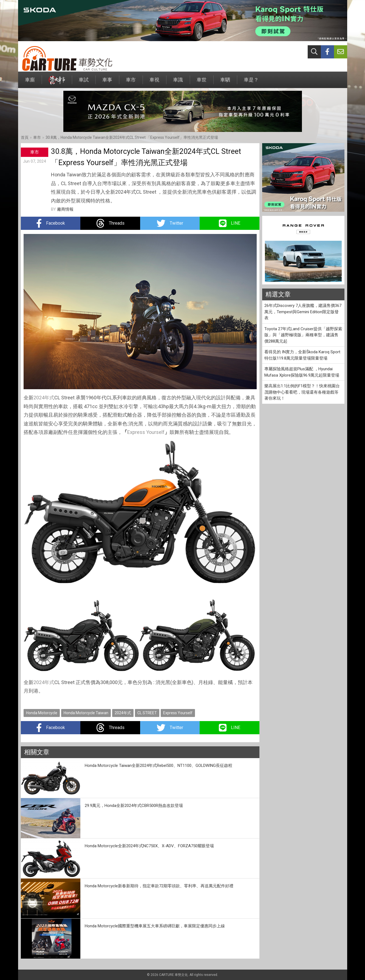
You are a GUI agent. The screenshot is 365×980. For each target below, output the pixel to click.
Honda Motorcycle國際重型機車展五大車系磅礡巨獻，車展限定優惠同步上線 (155, 926)
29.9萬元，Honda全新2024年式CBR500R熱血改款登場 (134, 806)
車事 (107, 82)
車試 (84, 82)
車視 (154, 82)
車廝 (30, 82)
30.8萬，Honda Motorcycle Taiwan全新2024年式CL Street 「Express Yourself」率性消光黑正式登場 (132, 137)
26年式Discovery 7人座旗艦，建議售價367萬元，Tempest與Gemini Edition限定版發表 (303, 312)
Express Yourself (146, 432)
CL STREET (147, 713)
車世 (202, 82)
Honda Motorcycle (42, 713)
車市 (131, 82)
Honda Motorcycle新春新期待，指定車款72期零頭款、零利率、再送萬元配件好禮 (159, 886)
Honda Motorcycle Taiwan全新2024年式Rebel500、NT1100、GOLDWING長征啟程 (159, 766)
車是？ (251, 82)
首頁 (25, 137)
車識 (178, 82)
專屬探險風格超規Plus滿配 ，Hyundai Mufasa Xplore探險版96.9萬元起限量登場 (302, 372)
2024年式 (44, 398)
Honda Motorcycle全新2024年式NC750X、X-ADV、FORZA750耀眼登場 (149, 846)
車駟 (225, 82)
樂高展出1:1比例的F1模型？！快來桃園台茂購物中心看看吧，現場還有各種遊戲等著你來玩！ (302, 392)
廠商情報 (65, 209)
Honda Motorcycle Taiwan (86, 713)
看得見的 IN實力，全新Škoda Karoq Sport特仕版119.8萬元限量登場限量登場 (302, 355)
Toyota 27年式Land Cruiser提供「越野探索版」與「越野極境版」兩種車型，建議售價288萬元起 (303, 335)
